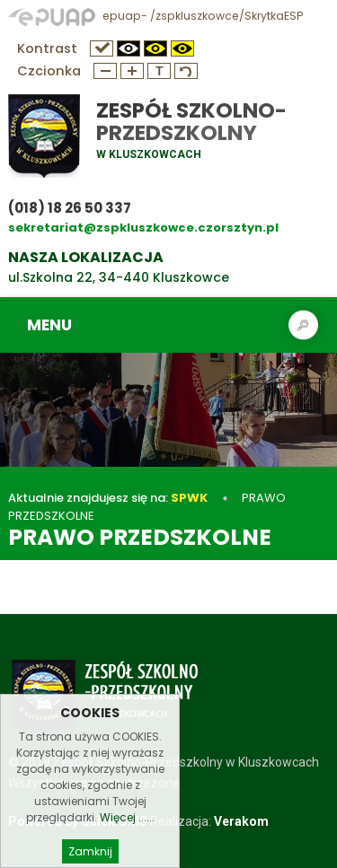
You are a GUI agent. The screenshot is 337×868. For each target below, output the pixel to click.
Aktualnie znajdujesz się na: (108, 498)
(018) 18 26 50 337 (70, 208)
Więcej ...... (127, 830)
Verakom (241, 821)
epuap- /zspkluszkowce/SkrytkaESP (155, 16)
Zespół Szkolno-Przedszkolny (191, 122)
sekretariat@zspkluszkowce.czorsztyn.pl (143, 228)
